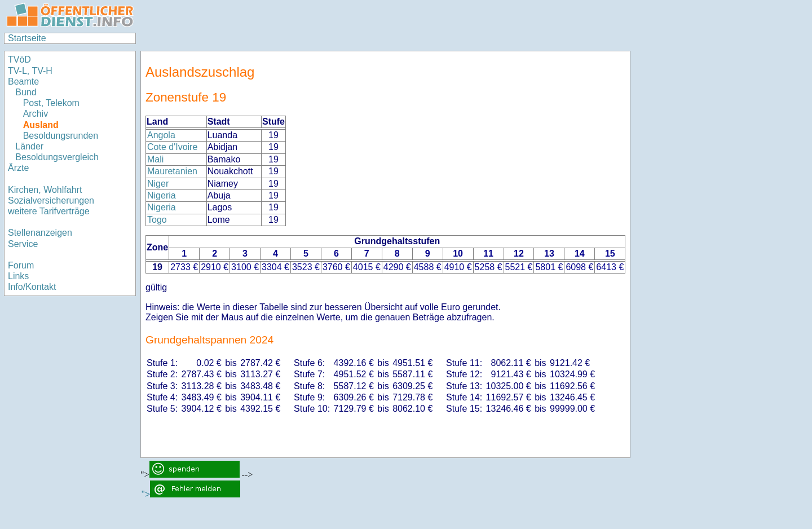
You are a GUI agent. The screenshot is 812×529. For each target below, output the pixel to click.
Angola (161, 135)
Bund (26, 92)
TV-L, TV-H (30, 71)
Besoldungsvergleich (57, 157)
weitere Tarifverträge (49, 211)
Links (18, 276)
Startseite (27, 38)
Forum (21, 265)
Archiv (36, 114)
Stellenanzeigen (40, 233)
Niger (158, 184)
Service (23, 244)
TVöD (19, 59)
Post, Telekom (51, 103)
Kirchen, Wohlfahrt (45, 190)
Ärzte (18, 168)
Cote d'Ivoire (172, 147)
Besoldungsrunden (61, 136)
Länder (29, 146)
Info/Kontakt (32, 287)
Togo (157, 220)
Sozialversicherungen (51, 200)
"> (191, 494)
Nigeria (162, 195)
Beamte (23, 81)
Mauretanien (172, 171)
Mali (155, 159)
